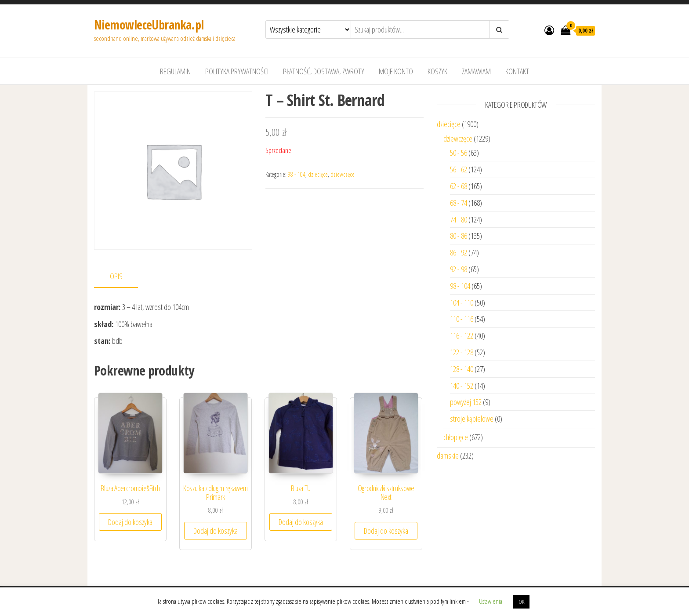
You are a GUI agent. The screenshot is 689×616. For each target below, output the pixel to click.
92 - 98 (459, 269)
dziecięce (318, 174)
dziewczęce (343, 174)
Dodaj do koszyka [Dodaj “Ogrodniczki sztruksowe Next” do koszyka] (386, 531)
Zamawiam (476, 71)
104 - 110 (462, 303)
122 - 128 (462, 352)
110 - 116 (462, 319)
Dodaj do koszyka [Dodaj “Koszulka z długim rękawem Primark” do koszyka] (216, 531)
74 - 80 (459, 219)
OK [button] (521, 601)
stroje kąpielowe (472, 419)
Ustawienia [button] (491, 601)
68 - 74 (459, 203)
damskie (448, 456)
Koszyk (437, 71)
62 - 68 (459, 186)
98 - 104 (297, 174)
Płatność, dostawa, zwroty (324, 71)
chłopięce (456, 437)
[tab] (123, 277)
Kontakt (517, 71)
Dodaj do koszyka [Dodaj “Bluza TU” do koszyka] (301, 522)
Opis (116, 276)
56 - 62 (459, 169)
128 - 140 (462, 369)
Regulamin (175, 71)
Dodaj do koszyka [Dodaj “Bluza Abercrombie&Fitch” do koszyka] (130, 522)
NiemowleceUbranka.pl (149, 25)
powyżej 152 (466, 402)
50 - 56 (459, 153)
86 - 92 (459, 252)
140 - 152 (462, 386)
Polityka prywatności (237, 71)
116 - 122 (462, 335)
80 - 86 (459, 236)
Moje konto (396, 71)
